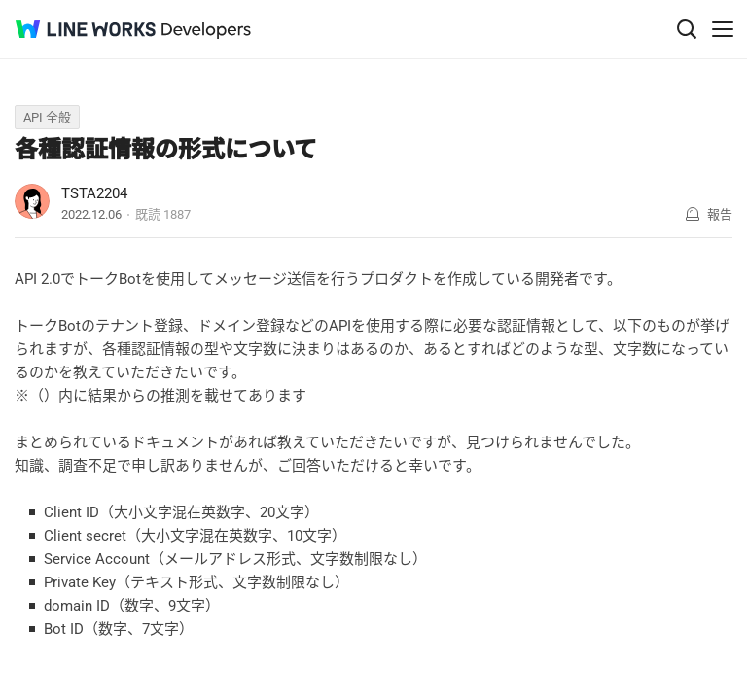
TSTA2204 (94, 193)
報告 (720, 214)
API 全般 (47, 117)
